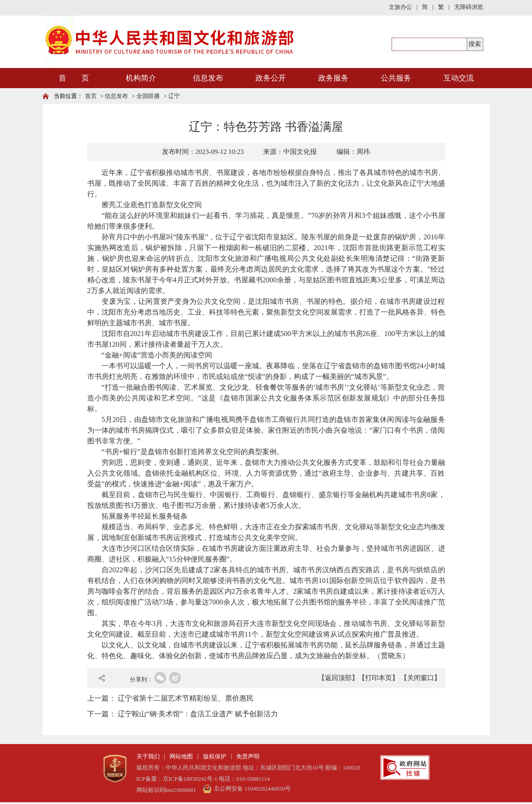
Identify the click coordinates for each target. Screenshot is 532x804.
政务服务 (333, 78)
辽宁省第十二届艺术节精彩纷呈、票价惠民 (186, 698)
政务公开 (271, 78)
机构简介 (141, 78)
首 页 (74, 78)
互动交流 (459, 78)
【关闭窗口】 (421, 678)
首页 (91, 96)
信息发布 (208, 78)
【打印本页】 (379, 678)
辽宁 (174, 96)
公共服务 (396, 78)
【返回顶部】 (338, 678)
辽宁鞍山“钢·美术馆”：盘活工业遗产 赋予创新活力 (198, 714)
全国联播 (148, 96)
